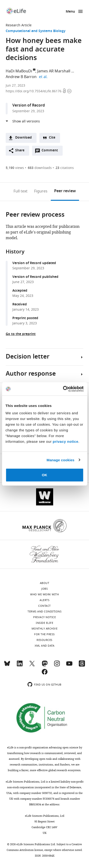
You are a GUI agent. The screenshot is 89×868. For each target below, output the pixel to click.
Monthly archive (45, 629)
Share (20, 151)
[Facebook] (45, 674)
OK (44, 475)
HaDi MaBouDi (19, 71)
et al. (44, 77)
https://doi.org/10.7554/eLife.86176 (34, 91)
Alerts (44, 600)
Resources (44, 640)
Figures (41, 191)
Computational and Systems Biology (36, 31)
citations (65, 168)
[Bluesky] (7, 666)
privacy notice (66, 441)
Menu (70, 12)
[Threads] (82, 666)
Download (23, 138)
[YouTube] (69, 666)
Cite (52, 138)
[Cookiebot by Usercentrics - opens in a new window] (63, 389)
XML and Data (44, 646)
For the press (44, 634)
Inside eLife (44, 623)
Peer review (65, 191)
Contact (44, 606)
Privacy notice (44, 617)
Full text (21, 191)
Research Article (19, 25)
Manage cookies (60, 460)
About (45, 583)
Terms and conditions (44, 611)
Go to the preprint (21, 334)
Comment (51, 152)
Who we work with (44, 594)
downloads (40, 168)
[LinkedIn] (20, 666)
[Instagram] (57, 666)
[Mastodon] (45, 666)
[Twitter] (32, 666)
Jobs (44, 589)
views (15, 168)
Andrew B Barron (21, 77)
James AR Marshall (54, 71)
